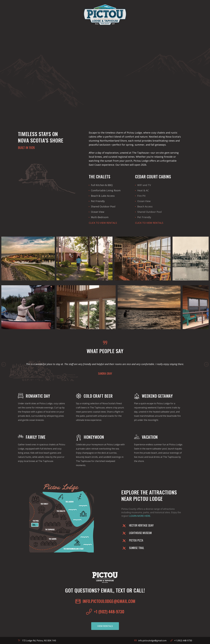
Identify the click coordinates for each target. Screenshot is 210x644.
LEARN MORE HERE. (140, 516)
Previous (4, 364)
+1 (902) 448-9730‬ (183, 641)
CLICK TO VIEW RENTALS (103, 223)
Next (206, 364)
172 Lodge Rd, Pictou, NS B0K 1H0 (39, 641)
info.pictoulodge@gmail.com (152, 641)
